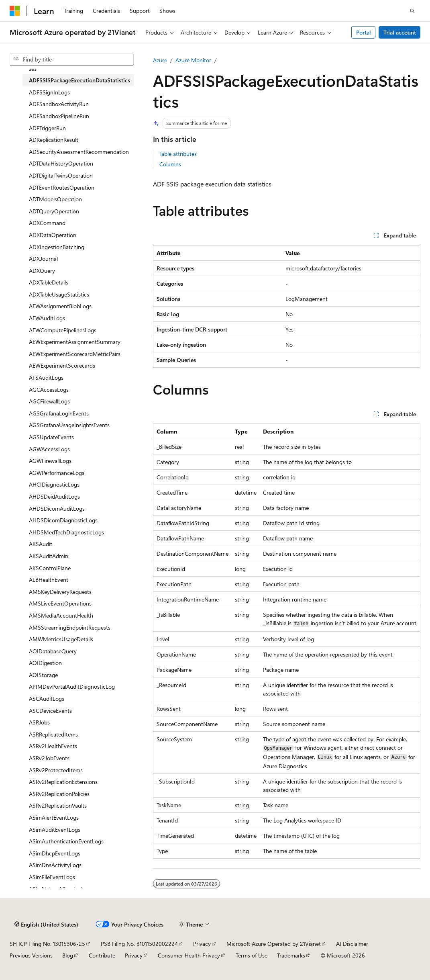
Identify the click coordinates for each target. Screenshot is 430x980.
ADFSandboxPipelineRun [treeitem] (59, 116)
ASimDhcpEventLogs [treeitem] (55, 853)
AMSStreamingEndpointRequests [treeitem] (70, 627)
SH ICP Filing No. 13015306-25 (47, 944)
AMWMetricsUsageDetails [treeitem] (61, 639)
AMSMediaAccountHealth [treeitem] (61, 615)
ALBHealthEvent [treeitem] (49, 580)
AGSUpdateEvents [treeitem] (51, 437)
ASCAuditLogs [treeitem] (47, 699)
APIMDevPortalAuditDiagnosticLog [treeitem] (72, 686)
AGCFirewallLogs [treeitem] (49, 401)
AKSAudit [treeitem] (41, 544)
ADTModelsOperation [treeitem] (55, 199)
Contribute (102, 955)
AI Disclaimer (352, 944)
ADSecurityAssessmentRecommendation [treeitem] (79, 152)
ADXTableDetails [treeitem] (49, 282)
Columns (170, 164)
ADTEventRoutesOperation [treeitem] (62, 187)
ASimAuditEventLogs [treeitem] (55, 830)
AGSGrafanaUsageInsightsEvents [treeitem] (69, 425)
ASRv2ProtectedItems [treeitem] (56, 770)
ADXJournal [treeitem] (43, 259)
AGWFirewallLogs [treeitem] (50, 461)
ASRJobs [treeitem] (39, 722)
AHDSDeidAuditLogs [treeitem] (54, 496)
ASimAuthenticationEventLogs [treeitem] (66, 841)
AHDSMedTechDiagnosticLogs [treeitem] (66, 532)
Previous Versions (31, 955)
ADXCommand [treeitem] (47, 223)
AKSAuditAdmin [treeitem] (49, 556)
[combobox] (72, 59)
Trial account (400, 32)
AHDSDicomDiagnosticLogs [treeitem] (63, 520)
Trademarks (291, 955)
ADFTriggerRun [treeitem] (47, 128)
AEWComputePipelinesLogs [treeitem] (63, 330)
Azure (160, 60)
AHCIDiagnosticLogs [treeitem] (54, 484)
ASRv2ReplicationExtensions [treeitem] (63, 782)
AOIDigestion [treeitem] (45, 663)
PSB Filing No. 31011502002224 (139, 944)
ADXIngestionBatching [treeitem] (57, 247)
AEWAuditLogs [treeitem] (47, 318)
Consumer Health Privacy (189, 955)
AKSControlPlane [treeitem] (50, 568)
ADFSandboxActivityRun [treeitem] (59, 104)
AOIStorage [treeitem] (43, 675)
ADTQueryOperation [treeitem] (54, 211)
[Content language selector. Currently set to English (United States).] (46, 924)
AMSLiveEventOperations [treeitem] (60, 603)
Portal (364, 32)
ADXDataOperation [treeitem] (53, 235)
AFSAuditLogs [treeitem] (46, 377)
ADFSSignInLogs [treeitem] (49, 92)
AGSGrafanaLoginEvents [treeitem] (59, 413)
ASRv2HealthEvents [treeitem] (53, 746)
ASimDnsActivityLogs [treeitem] (55, 865)
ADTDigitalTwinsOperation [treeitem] (61, 175)
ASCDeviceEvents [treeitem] (50, 711)
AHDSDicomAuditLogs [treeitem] (57, 508)
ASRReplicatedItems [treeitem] (53, 734)
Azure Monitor (193, 60)
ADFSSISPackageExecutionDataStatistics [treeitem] (79, 80)
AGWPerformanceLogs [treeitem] (57, 473)
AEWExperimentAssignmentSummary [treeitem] (75, 342)
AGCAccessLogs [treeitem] (49, 390)
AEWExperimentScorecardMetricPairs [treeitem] (75, 354)
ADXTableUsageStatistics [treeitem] (59, 294)
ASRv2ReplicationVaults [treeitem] (58, 805)
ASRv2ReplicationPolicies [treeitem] (59, 794)
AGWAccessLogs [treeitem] (49, 449)
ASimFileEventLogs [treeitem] (52, 877)
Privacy (202, 944)
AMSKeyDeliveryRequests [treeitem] (60, 592)
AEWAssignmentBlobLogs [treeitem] (60, 306)
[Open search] (412, 11)
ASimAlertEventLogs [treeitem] (54, 817)
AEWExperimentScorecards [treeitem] (62, 365)
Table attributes (178, 154)
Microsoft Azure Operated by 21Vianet (274, 944)
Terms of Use (252, 955)
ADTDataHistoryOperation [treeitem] (61, 163)
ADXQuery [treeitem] (42, 271)
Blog (68, 955)
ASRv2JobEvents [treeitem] (49, 758)
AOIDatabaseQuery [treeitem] (53, 651)
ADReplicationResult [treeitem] (54, 140)
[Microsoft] (15, 11)
